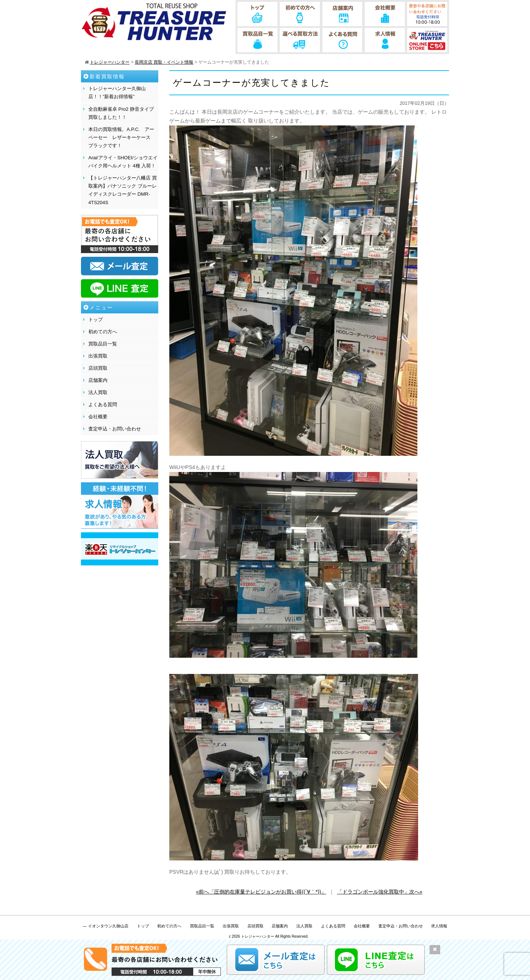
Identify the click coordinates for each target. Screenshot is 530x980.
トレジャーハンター (258, 936)
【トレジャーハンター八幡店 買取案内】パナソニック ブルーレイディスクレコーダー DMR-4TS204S (123, 190)
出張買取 (98, 356)
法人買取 (98, 392)
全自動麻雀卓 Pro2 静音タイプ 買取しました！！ (121, 113)
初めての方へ (103, 332)
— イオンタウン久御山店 (106, 926)
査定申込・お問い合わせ (115, 429)
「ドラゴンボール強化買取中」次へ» (380, 892)
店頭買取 (98, 368)
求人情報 (439, 926)
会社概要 (98, 417)
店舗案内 (98, 380)
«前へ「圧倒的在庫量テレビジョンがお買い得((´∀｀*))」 (261, 892)
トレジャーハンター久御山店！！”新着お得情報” (117, 93)
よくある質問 (103, 404)
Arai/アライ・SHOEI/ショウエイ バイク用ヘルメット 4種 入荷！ (123, 162)
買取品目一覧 (103, 344)
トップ (96, 319)
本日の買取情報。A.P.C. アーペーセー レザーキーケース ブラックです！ (122, 137)
